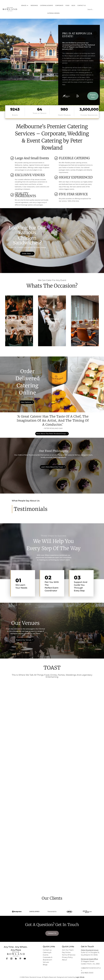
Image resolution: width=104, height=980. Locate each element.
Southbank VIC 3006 (89, 955)
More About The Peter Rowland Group (51, 434)
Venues (46, 962)
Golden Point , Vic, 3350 (90, 964)
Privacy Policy (67, 957)
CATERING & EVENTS (46, 5)
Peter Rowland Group (90, 950)
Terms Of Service (69, 955)
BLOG (73, 5)
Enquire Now (93, 96)
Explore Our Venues (24, 639)
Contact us (47, 950)
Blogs (45, 965)
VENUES (24, 5)
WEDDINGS (34, 5)
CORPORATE (59, 5)
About (64, 960)
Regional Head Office (89, 959)
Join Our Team (68, 950)
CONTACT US (82, 5)
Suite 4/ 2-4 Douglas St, (90, 952)
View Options (26, 401)
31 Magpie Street (88, 961)
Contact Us (52, 933)
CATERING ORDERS (53, 13)
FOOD (67, 5)
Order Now (26, 254)
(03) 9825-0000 (87, 973)
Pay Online (66, 952)
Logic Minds (80, 977)
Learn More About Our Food (52, 464)
